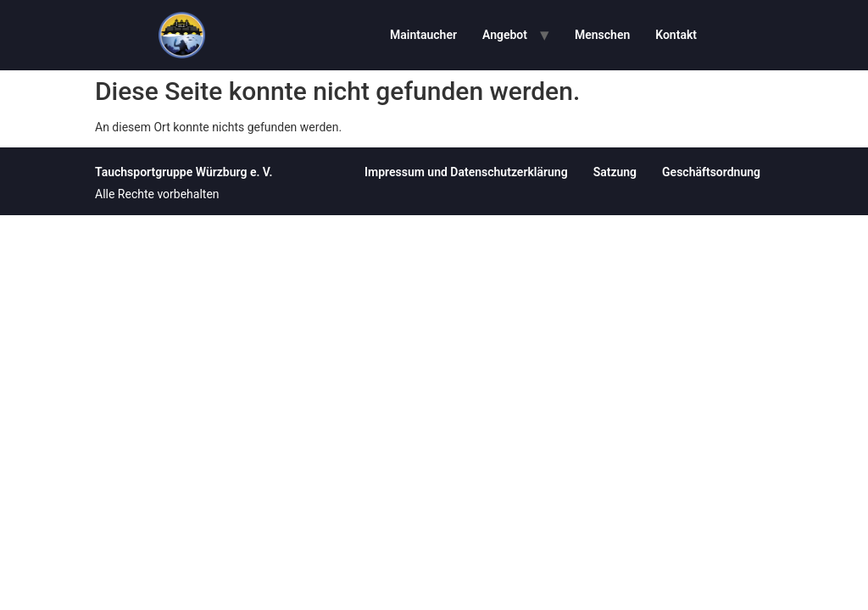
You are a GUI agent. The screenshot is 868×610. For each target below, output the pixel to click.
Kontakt (676, 35)
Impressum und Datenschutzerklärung (466, 172)
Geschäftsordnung (711, 172)
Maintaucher (423, 35)
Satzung (615, 172)
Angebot (505, 35)
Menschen (602, 35)
